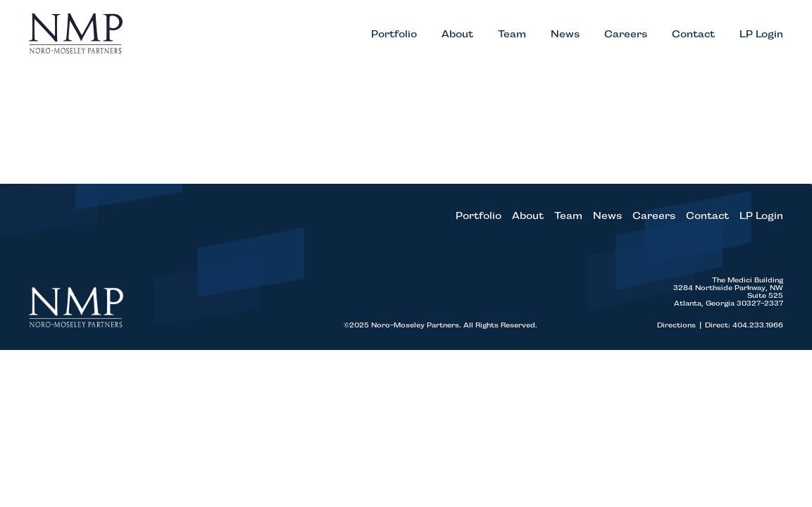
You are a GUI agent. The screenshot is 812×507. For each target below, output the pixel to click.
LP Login (761, 38)
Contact (693, 38)
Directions (681, 333)
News (565, 38)
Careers (626, 38)
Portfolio (394, 38)
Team (512, 38)
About (457, 38)
